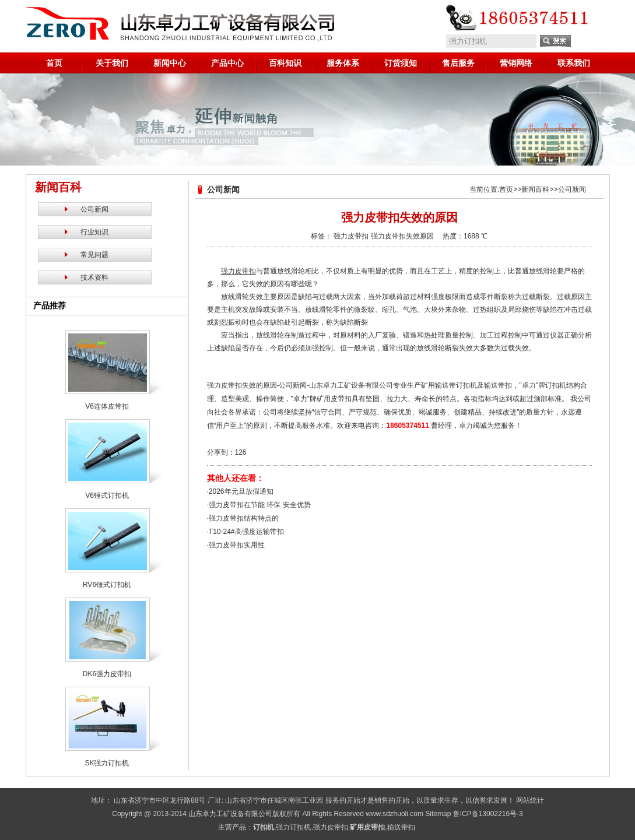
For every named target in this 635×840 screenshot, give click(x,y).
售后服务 (458, 63)
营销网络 (516, 63)
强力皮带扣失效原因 (402, 236)
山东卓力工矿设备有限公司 (230, 814)
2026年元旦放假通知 (241, 491)
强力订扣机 (293, 827)
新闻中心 (170, 63)
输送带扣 (401, 827)
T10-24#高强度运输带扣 (246, 532)
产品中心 (227, 63)
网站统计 (530, 800)
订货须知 (401, 63)
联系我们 (574, 63)
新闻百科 (535, 189)
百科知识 (285, 63)
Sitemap (438, 814)
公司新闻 (94, 209)
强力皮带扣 (351, 236)
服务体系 (343, 63)
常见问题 (94, 255)
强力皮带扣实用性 (237, 545)
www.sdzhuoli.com (394, 814)
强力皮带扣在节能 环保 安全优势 (260, 505)
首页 (54, 63)
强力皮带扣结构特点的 (244, 518)
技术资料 (94, 277)
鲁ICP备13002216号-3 (488, 814)
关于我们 (112, 63)
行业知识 (94, 232)
